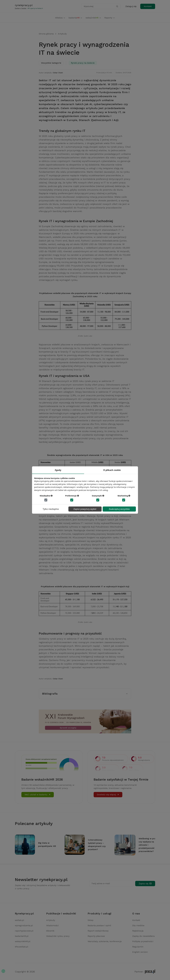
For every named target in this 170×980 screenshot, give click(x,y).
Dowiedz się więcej (108, 795)
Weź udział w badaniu (38, 795)
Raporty (110, 18)
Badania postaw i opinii (99, 925)
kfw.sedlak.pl (22, 947)
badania (75, 18)
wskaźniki (93, 18)
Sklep (91, 920)
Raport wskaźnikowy (98, 931)
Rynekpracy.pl (24, 913)
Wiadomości (52, 925)
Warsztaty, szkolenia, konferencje (105, 941)
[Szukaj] (117, 6)
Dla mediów (138, 925)
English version (140, 952)
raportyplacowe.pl (24, 931)
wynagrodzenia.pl (24, 925)
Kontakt (148, 6)
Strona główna (46, 34)
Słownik (50, 931)
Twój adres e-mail (101, 883)
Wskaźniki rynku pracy (58, 936)
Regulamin (138, 947)
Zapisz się (145, 884)
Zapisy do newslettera (143, 936)
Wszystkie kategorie (51, 63)
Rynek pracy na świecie (83, 63)
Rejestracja (138, 931)
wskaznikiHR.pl (23, 941)
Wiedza (60, 18)
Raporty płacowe (96, 936)
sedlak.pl (19, 920)
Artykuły (62, 34)
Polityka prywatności (143, 941)
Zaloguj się (131, 6)
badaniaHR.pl (22, 936)
